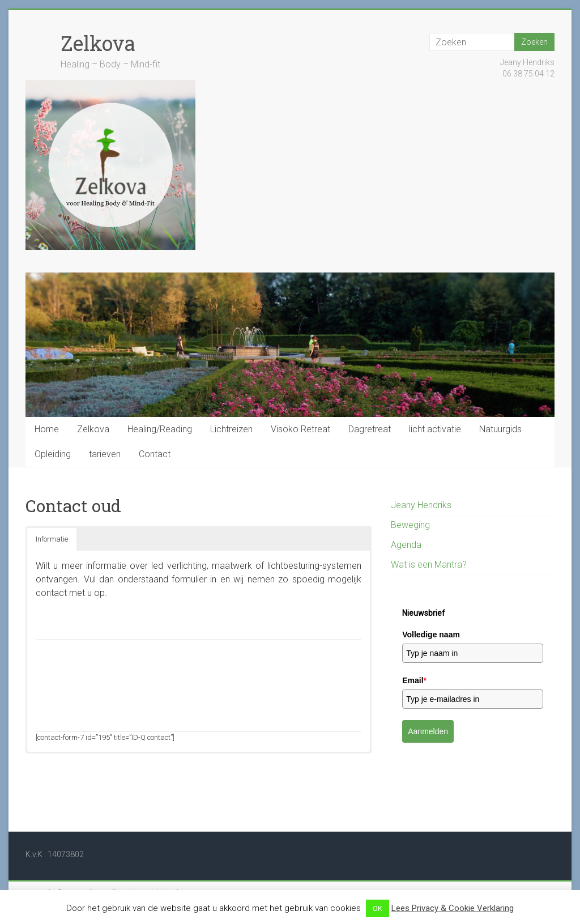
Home (47, 429)
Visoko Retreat (300, 429)
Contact (155, 454)
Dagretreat (370, 429)
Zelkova (98, 43)
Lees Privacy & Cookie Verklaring (453, 908)
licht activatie (435, 429)
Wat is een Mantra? (429, 565)
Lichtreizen (231, 429)
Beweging (410, 525)
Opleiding (53, 454)
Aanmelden (428, 731)
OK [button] (378, 908)
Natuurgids (500, 429)
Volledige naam (431, 635)
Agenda (406, 545)
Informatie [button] (52, 539)
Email (414, 680)
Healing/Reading (160, 429)
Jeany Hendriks (421, 505)
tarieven (105, 454)
